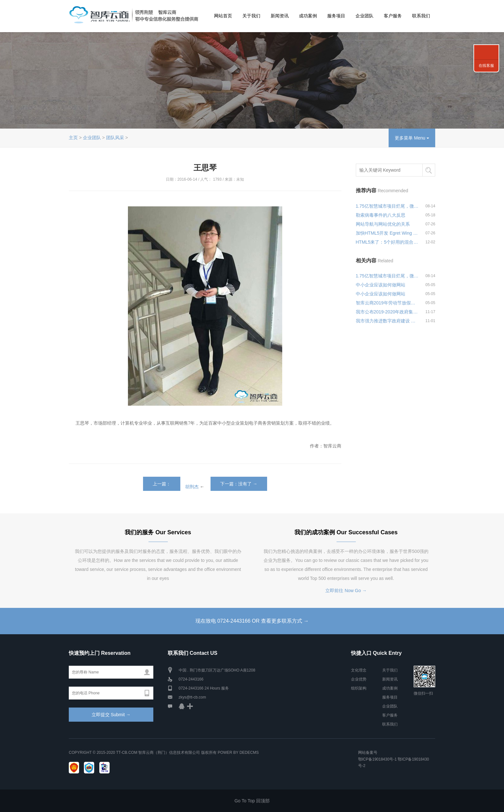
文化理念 (359, 670)
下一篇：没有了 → (239, 484)
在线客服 (486, 66)
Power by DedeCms (238, 753)
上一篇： (162, 484)
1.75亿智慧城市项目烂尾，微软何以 (388, 206)
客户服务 (393, 16)
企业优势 (359, 679)
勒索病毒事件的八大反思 (381, 215)
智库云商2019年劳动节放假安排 (388, 303)
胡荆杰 (192, 486)
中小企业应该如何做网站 (381, 285)
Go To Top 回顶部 (252, 801)
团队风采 (115, 138)
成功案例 (308, 16)
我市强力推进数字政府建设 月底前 (388, 321)
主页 (73, 138)
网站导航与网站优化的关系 (383, 224)
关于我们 (251, 16)
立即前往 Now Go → (346, 591)
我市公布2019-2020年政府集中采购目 (388, 312)
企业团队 (364, 16)
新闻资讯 (280, 16)
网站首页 (223, 16)
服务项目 (336, 16)
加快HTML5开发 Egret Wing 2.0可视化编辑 (388, 233)
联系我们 (421, 16)
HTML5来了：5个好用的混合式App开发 (388, 242)
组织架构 (359, 688)
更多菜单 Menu (412, 138)
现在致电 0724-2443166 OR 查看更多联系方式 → (252, 621)
